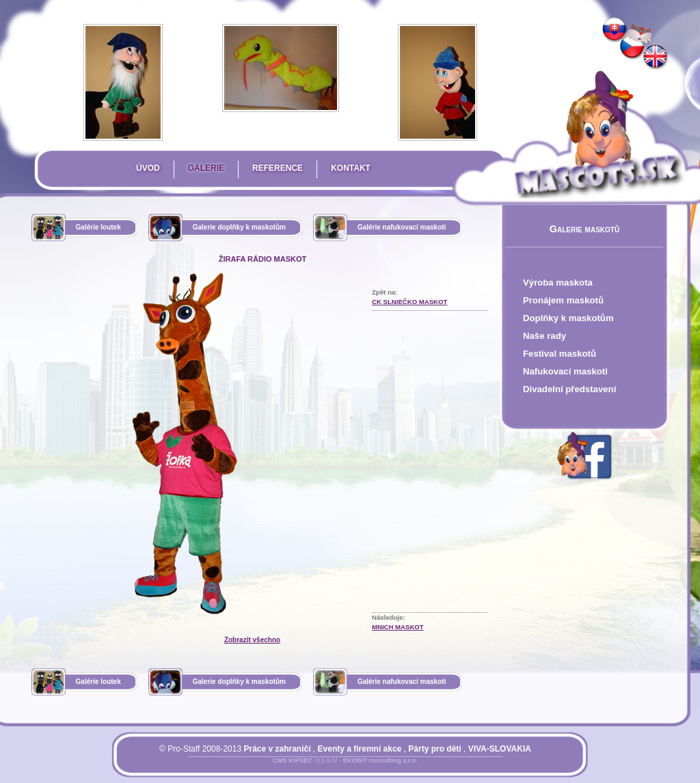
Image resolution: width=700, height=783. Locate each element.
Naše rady (544, 336)
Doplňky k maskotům (568, 318)
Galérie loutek (98, 227)
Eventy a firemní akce (360, 749)
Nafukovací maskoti (565, 371)
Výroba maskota (558, 283)
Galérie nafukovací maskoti (402, 227)
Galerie (206, 168)
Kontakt (351, 168)
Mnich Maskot (398, 627)
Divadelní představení (569, 389)
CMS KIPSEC (293, 760)
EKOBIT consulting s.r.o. (380, 760)
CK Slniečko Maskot (409, 302)
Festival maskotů (560, 354)
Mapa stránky (368, 769)
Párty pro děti (434, 749)
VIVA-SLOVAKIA (500, 749)
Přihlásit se (318, 769)
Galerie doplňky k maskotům (239, 227)
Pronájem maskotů (563, 300)
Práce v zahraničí (277, 749)
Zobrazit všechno (252, 640)
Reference (278, 168)
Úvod (148, 168)
